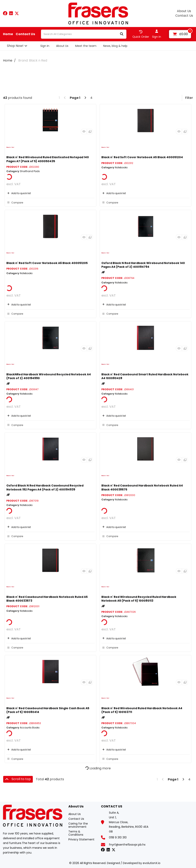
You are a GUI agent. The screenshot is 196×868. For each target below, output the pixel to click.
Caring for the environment (78, 825)
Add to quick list (19, 193)
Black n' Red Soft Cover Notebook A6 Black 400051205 (47, 263)
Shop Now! (15, 46)
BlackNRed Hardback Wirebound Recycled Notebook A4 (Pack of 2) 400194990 (49, 376)
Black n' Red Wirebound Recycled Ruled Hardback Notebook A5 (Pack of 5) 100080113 (139, 599)
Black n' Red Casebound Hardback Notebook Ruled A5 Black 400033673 (47, 599)
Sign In (45, 46)
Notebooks (121, 167)
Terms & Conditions (76, 833)
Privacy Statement (81, 839)
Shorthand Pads (30, 171)
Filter (189, 98)
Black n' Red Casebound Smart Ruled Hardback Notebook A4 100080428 (145, 376)
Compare (15, 202)
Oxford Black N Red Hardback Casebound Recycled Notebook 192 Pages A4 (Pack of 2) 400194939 (45, 487)
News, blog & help (115, 46)
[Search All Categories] (84, 34)
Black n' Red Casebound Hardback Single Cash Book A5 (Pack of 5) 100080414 (48, 710)
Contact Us (184, 16)
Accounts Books (30, 728)
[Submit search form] (122, 34)
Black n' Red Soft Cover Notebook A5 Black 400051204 (142, 157)
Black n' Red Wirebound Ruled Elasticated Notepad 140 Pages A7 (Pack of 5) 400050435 (48, 159)
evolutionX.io (152, 863)
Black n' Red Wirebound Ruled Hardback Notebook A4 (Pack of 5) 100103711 (142, 710)
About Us (184, 11)
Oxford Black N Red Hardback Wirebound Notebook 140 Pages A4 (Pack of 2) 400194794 (143, 265)
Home (8, 34)
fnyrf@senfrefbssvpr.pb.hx (127, 845)
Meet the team (86, 46)
